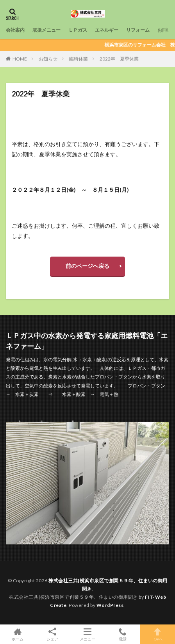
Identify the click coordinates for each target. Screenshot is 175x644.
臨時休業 (79, 59)
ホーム (18, 634)
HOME (20, 59)
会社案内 (15, 30)
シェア (53, 634)
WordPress (110, 605)
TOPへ (157, 634)
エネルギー (107, 30)
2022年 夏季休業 (119, 59)
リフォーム (138, 30)
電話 (123, 634)
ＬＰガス (78, 30)
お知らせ (48, 59)
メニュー (87, 634)
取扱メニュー (46, 30)
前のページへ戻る (87, 266)
